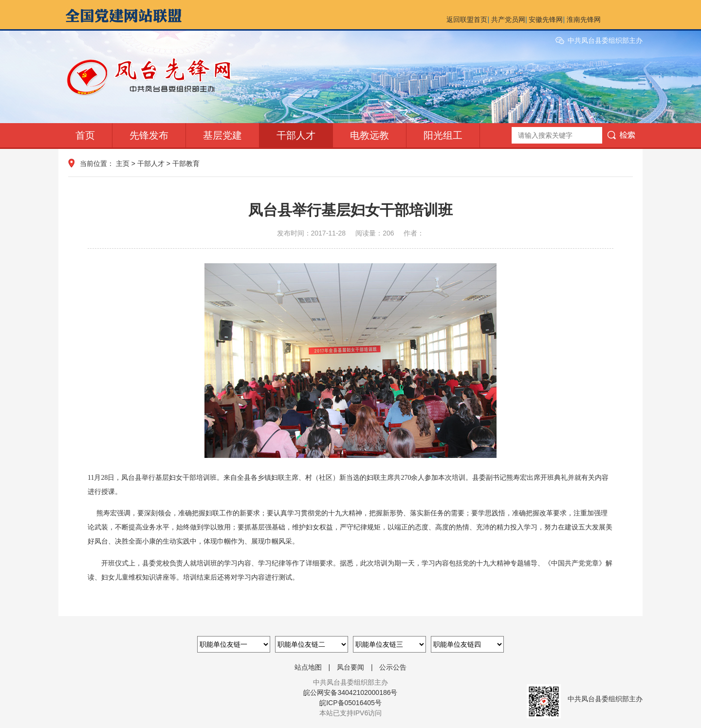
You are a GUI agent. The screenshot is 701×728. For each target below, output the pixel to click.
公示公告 (393, 667)
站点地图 (308, 667)
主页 (123, 164)
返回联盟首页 (467, 19)
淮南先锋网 (584, 19)
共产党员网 (508, 19)
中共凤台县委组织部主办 (605, 40)
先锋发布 (149, 135)
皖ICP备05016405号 (350, 703)
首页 (85, 135)
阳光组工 (443, 135)
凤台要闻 (350, 667)
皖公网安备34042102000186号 (350, 692)
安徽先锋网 (546, 19)
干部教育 (186, 164)
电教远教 (369, 135)
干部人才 (296, 135)
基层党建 (222, 135)
